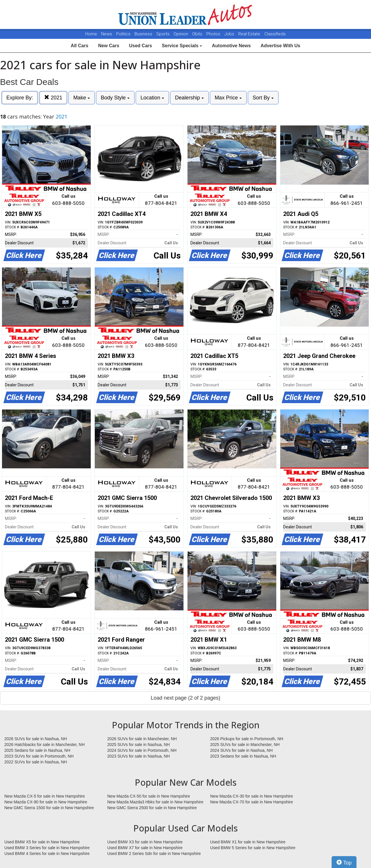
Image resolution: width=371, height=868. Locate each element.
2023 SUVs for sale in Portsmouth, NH (39, 756)
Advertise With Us (280, 46)
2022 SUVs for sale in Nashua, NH (36, 762)
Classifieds (275, 34)
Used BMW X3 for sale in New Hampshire (145, 842)
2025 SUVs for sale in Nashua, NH (139, 745)
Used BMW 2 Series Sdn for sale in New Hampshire (154, 854)
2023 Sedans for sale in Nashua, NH (243, 756)
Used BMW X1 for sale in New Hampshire (248, 842)
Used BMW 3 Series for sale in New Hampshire (47, 848)
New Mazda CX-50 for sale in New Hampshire (149, 796)
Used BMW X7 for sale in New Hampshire (145, 848)
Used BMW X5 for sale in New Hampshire (42, 842)
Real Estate (250, 34)
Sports (163, 34)
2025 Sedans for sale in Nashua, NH (37, 750)
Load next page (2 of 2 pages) (185, 698)
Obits (198, 34)
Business (144, 34)
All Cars (79, 46)
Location (152, 98)
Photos (214, 34)
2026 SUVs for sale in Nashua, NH (36, 739)
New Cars (109, 46)
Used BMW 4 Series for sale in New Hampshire (47, 854)
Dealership (189, 98)
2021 (53, 98)
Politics (123, 34)
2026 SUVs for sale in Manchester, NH (142, 739)
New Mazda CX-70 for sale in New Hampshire (252, 802)
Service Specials (182, 46)
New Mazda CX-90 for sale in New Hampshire (46, 802)
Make (82, 98)
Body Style (115, 98)
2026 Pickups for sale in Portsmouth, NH (247, 739)
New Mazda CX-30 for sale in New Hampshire (252, 796)
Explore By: (20, 98)
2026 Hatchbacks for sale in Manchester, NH (44, 745)
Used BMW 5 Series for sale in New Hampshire (253, 848)
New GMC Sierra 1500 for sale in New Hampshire (49, 808)
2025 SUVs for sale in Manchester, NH (245, 745)
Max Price (228, 98)
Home (91, 34)
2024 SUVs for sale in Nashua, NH (241, 750)
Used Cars (140, 46)
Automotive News (231, 46)
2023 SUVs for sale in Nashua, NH (139, 756)
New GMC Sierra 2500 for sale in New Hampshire (152, 808)
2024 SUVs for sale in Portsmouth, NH (142, 750)
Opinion (181, 34)
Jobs (230, 34)
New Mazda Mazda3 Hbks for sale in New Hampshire (155, 802)
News (107, 34)
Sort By (263, 98)
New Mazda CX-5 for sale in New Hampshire (45, 796)
